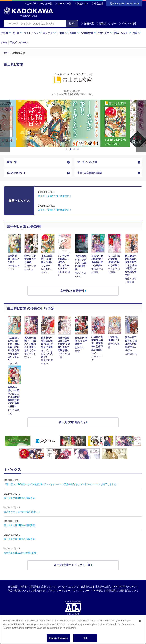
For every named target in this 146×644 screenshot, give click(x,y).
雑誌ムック (123, 33)
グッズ (13, 42)
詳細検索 (87, 23)
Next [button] (141, 126)
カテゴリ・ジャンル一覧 (40, 4)
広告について (48, 588)
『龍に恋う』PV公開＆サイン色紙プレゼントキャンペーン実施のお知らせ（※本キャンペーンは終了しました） (61, 486)
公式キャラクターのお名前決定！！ (22, 513)
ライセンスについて (68, 588)
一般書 (62, 33)
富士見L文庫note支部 (90, 174)
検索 (72, 23)
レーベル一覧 (65, 4)
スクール (23, 42)
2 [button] (71, 149)
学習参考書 (89, 33)
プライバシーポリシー (59, 592)
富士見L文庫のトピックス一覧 (72, 566)
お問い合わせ (38, 592)
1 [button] (67, 149)
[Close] (140, 621)
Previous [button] (5, 126)
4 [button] (79, 149)
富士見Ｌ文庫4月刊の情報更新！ (55, 211)
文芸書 (6, 33)
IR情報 (23, 588)
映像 (137, 33)
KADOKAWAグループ (125, 588)
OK (85, 638)
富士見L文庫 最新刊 (72, 292)
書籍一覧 (12, 162)
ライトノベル (33, 33)
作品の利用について (18, 592)
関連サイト (83, 4)
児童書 (74, 33)
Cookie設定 (98, 592)
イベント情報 (128, 23)
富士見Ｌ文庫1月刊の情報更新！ (20, 540)
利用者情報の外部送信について (122, 592)
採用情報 (34, 588)
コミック (49, 33)
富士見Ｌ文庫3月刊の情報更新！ (20, 499)
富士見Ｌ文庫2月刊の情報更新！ (20, 527)
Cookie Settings (58, 638)
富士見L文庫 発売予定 (72, 423)
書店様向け (87, 588)
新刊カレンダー (107, 23)
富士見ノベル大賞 (88, 162)
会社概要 (13, 588)
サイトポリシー (81, 592)
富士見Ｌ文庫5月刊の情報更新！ (55, 198)
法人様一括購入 (103, 588)
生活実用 (105, 33)
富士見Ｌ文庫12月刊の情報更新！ (21, 554)
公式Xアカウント (17, 174)
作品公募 (99, 4)
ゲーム (4, 42)
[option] (73, 123)
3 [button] (75, 149)
